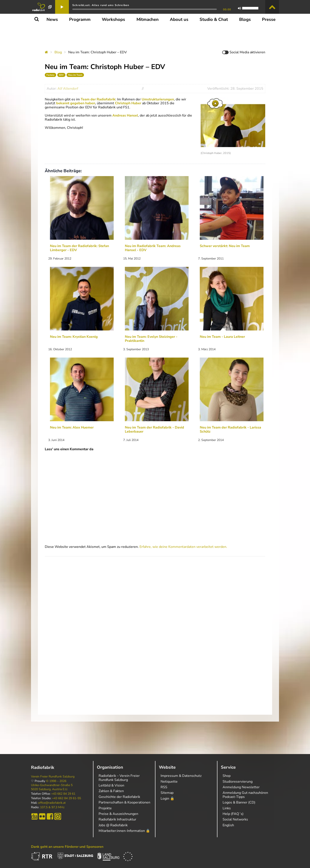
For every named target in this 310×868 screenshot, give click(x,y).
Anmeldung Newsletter (241, 787)
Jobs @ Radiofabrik (113, 825)
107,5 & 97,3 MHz (52, 807)
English (228, 825)
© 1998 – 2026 (56, 781)
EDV (61, 75)
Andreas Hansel (125, 115)
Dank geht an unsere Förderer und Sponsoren (67, 847)
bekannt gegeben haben (76, 103)
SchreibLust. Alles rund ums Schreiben (101, 5)
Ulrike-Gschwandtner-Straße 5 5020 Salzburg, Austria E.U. (52, 787)
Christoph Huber (128, 103)
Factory (50, 75)
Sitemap (167, 793)
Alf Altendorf (68, 89)
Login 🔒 (167, 799)
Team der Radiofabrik (98, 99)
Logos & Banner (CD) (239, 802)
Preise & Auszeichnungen (118, 814)
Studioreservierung (238, 782)
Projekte (105, 808)
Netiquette (169, 782)
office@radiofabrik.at (52, 803)
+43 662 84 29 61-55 (67, 798)
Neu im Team (75, 75)
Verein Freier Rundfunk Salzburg (53, 777)
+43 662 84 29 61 (63, 794)
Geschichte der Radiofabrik (119, 797)
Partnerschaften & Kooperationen (124, 802)
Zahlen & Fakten (111, 791)
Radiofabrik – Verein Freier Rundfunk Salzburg (119, 778)
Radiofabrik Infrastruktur (117, 819)
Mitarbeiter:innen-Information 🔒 (124, 831)
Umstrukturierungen (158, 99)
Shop (227, 776)
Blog (58, 52)
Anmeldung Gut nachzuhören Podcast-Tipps (245, 795)
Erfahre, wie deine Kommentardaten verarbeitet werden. (183, 547)
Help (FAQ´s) (233, 814)
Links (227, 808)
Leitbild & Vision (111, 785)
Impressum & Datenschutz (181, 776)
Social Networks (235, 819)
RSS (164, 787)
